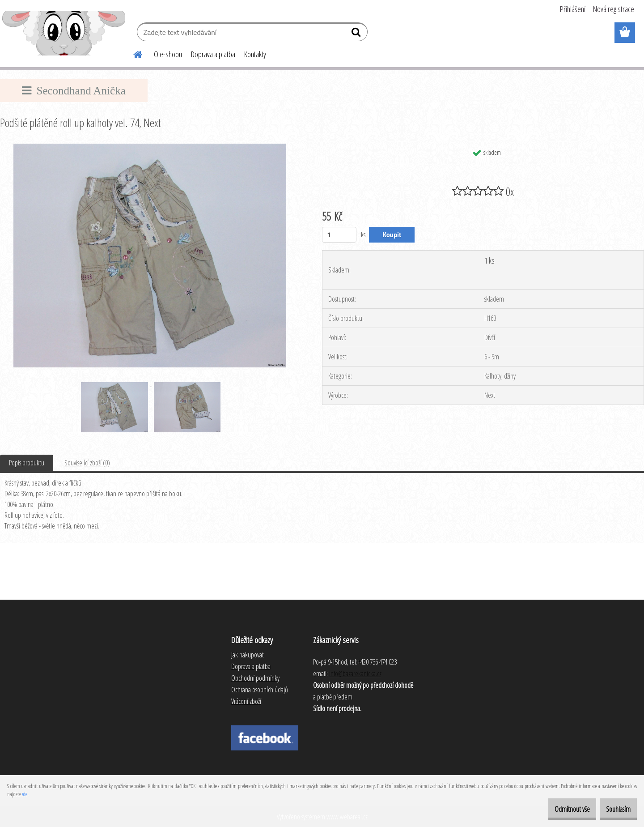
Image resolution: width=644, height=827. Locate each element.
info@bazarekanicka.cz (355, 674)
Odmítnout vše (557, 809)
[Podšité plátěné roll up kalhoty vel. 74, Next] (150, 147)
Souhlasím (613, 809)
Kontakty (255, 54)
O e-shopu (168, 54)
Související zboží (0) (87, 463)
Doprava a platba (213, 54)
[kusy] (339, 235)
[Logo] (64, 33)
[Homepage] (132, 53)
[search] (357, 34)
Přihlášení (573, 9)
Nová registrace (614, 9)
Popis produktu (27, 463)
